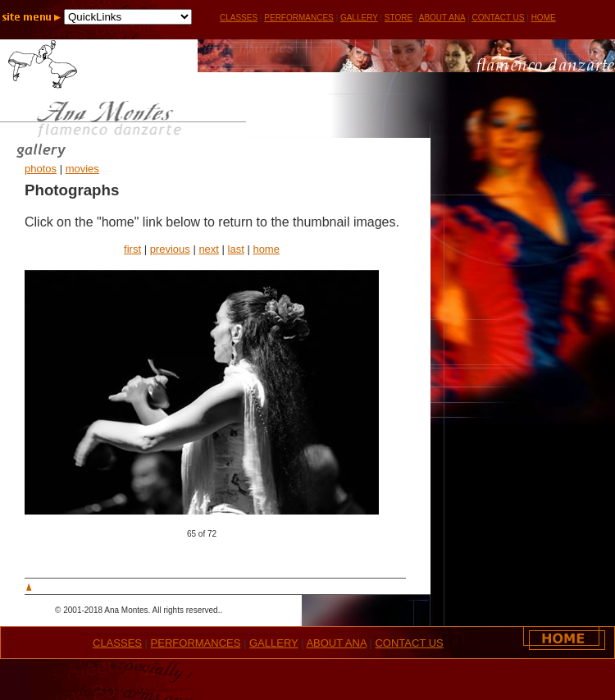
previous (170, 249)
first (132, 249)
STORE (399, 18)
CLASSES (117, 643)
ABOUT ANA (442, 18)
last (236, 249)
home (266, 249)
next (209, 249)
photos (41, 169)
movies (82, 169)
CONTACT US (498, 18)
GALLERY (359, 18)
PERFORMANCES (298, 18)
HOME (544, 18)
